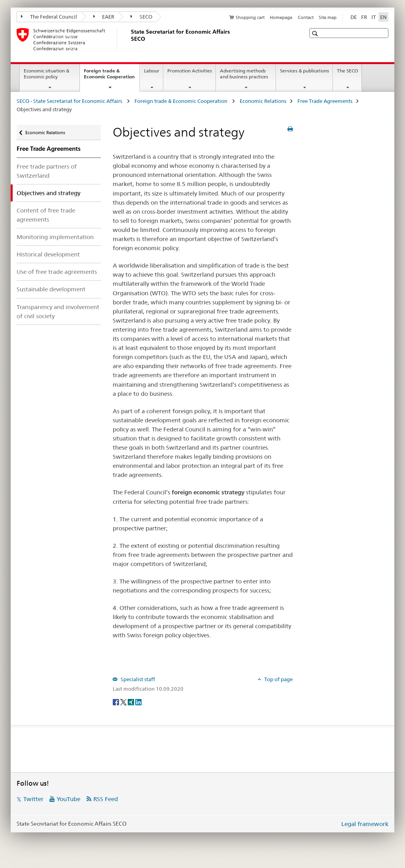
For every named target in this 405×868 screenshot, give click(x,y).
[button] (316, 33)
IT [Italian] (374, 17)
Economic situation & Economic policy (46, 74)
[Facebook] (116, 702)
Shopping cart (250, 17)
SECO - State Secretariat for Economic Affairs (70, 101)
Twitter (33, 799)
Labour (152, 71)
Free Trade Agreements (325, 101)
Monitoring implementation (55, 237)
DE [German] (354, 17)
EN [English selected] (383, 17)
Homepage (281, 17)
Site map (328, 17)
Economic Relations (263, 101)
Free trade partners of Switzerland (47, 171)
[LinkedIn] (138, 702)
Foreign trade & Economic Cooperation (112, 76)
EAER (104, 17)
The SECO (347, 71)
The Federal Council (49, 17)
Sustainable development (51, 289)
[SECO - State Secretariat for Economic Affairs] (129, 39)
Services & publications (305, 71)
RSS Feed (106, 799)
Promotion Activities (190, 71)
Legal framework (365, 824)
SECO (141, 17)
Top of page (278, 679)
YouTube (68, 799)
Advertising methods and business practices (244, 74)
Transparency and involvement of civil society (58, 311)
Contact (306, 17)
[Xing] (132, 702)
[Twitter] (124, 702)
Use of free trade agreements (57, 272)
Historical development (48, 254)
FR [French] (364, 17)
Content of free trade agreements (46, 215)
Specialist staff (137, 679)
